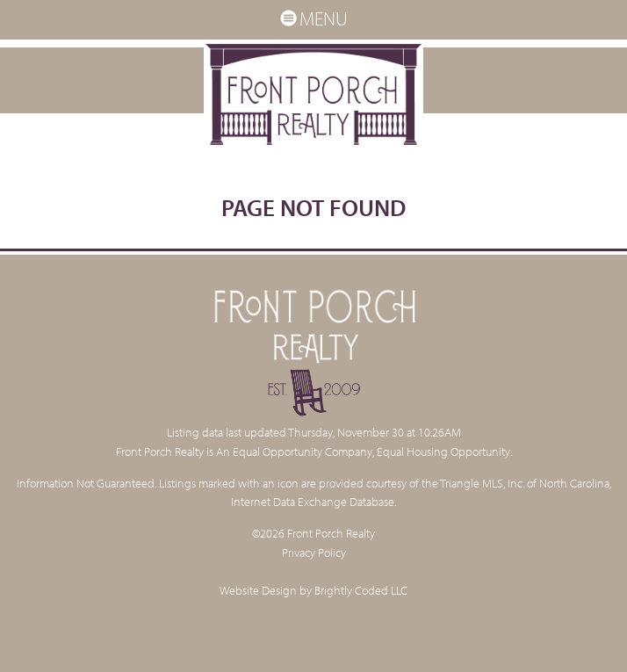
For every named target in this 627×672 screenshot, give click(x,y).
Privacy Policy (314, 552)
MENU (314, 18)
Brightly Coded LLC (361, 590)
